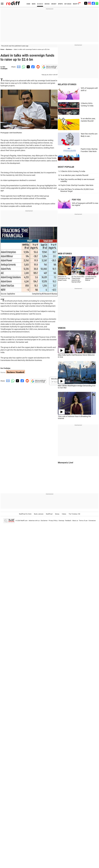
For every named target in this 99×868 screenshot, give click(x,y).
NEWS (34, 4)
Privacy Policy (53, 521)
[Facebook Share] (33, 67)
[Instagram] (89, 3)
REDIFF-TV (76, 4)
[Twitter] (86, 3)
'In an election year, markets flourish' (74, 175)
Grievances (92, 521)
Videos (64, 514)
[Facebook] (93, 3)
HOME (28, 4)
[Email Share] (18, 67)
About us (75, 521)
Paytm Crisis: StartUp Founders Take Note (77, 185)
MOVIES (47, 4)
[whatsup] (97, 3)
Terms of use (83, 521)
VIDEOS (62, 328)
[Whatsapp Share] (23, 67)
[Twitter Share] (28, 67)
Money (57, 514)
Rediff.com (24, 521)
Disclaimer (44, 521)
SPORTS (60, 4)
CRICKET (54, 4)
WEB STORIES (65, 254)
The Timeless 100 (74, 514)
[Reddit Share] (38, 67)
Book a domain (39, 514)
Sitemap (61, 521)
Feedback (68, 521)
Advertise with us (34, 521)
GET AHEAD (68, 4)
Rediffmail (49, 514)
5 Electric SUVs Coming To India (73, 171)
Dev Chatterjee (4, 68)
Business (9, 49)
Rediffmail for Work (25, 514)
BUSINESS (40, 4)
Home (2, 49)
